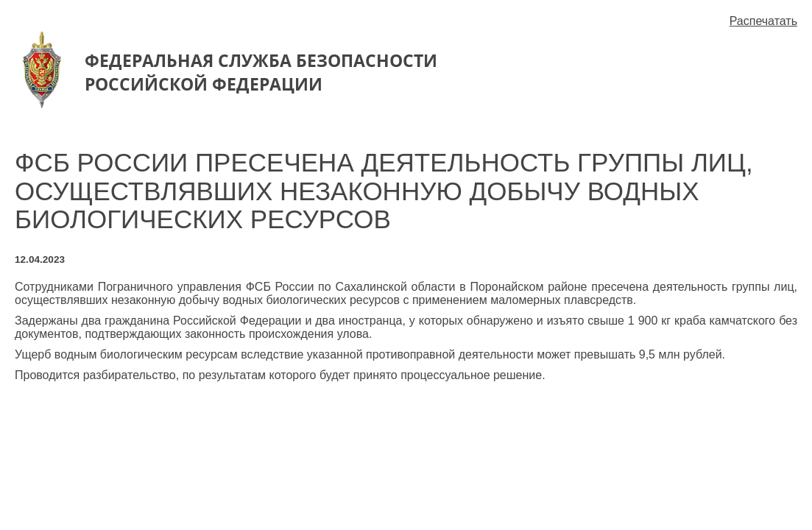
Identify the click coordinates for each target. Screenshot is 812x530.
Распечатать (763, 21)
